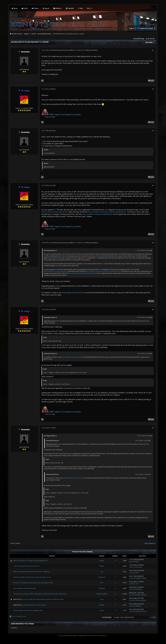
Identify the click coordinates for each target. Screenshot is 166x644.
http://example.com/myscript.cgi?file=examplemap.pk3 (107, 212)
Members (57, 8)
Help (80, 8)
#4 (153, 186)
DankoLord (102, 577)
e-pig (102, 599)
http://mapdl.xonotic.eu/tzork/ (73, 293)
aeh (102, 572)
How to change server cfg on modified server (28, 610)
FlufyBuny (102, 588)
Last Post (132, 562)
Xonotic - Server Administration (41, 34)
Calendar (70, 8)
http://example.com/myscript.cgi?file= (55, 212)
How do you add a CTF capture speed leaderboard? (30, 561)
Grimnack (139, 567)
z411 (102, 583)
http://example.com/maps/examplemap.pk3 (97, 214)
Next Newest (150, 543)
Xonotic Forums (17, 34)
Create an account (145, 28)
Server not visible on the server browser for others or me (32, 577)
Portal (24, 8)
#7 (153, 428)
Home (14, 8)
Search (46, 8)
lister (137, 562)
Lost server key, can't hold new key (25, 588)
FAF (137, 573)
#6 (153, 310)
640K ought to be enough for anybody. (65, 114)
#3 (153, 131)
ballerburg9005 (141, 578)
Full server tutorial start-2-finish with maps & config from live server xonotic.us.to (40, 594)
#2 (153, 89)
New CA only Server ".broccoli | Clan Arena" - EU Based (31, 572)
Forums (35, 8)
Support (27, 34)
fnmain (102, 566)
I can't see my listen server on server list (26, 566)
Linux (47, 117)
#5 (153, 243)
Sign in (132, 28)
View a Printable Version (19, 616)
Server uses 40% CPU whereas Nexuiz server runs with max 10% (42, 599)
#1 (153, 50)
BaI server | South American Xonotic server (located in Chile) (33, 583)
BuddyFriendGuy (141, 611)
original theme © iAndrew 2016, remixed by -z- (93, 636)
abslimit (102, 605)
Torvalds (52, 117)
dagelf (102, 561)
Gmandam (25, 52)
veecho (102, 610)
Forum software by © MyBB (67, 636)
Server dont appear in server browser (34, 605)
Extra (89, 8)
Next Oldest (16, 543)
